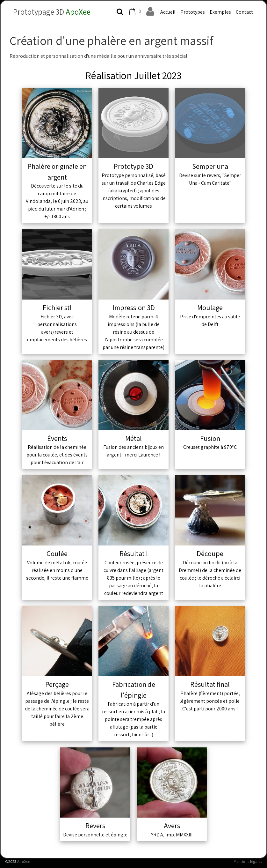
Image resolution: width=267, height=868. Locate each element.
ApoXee (24, 861)
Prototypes (193, 12)
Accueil (168, 12)
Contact (244, 12)
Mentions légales (248, 861)
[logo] (49, 10)
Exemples (220, 12)
